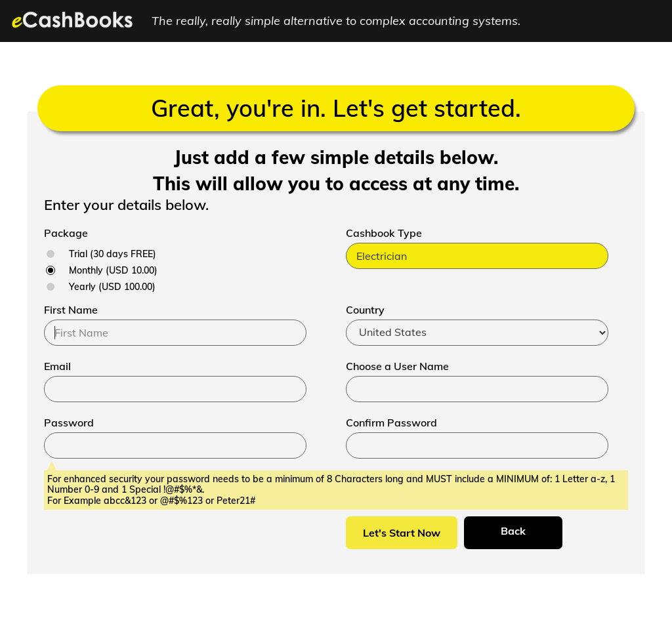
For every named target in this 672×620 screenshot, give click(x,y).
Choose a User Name (397, 366)
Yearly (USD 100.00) (112, 287)
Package (66, 233)
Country (365, 310)
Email (57, 366)
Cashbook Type (384, 233)
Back (513, 531)
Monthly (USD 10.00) (113, 270)
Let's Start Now (402, 533)
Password (69, 423)
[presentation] (144, 542)
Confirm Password (391, 423)
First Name (71, 310)
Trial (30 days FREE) (113, 254)
